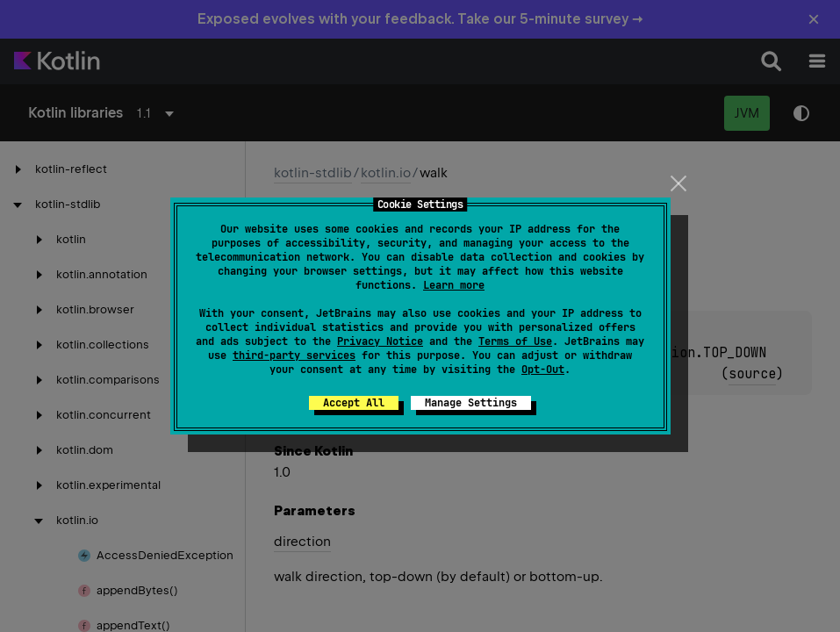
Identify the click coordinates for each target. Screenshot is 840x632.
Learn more (454, 285)
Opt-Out (543, 370)
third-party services (294, 355)
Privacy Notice (380, 341)
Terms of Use (515, 341)
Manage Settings (471, 403)
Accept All (354, 403)
